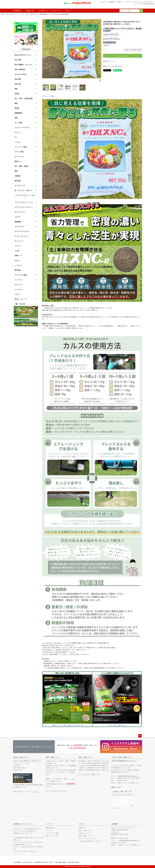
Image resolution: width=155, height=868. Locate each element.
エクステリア (19, 227)
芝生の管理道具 (20, 69)
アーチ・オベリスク (21, 236)
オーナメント (19, 241)
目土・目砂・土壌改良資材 (29, 14)
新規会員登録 (50, 828)
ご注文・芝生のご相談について (122, 757)
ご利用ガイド (120, 2)
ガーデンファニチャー (22, 231)
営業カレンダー (123, 783)
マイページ (56, 11)
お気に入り (43, 11)
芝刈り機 (18, 60)
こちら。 (37, 792)
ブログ (128, 2)
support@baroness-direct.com (127, 776)
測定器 (17, 108)
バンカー (18, 142)
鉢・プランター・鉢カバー (24, 190)
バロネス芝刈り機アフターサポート (90, 841)
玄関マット (18, 256)
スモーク (18, 294)
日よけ (17, 260)
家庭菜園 (18, 222)
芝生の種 (18, 79)
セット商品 (18, 123)
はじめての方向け (21, 74)
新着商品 (17, 11)
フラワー (18, 217)
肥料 (16, 89)
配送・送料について (53, 757)
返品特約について (109, 61)
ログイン (104, 2)
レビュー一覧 (139, 4)
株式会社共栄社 (150, 4)
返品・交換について (86, 757)
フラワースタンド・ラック (24, 202)
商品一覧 (30, 11)
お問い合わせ (28, 862)
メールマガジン (137, 2)
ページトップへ (140, 736)
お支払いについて (84, 833)
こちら (54, 791)
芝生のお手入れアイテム (13, 14)
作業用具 (18, 176)
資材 (16, 118)
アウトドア (18, 285)
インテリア (18, 280)
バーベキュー (19, 289)
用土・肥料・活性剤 (21, 166)
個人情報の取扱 (61, 862)
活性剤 (17, 94)
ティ (16, 137)
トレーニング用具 (21, 147)
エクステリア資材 (21, 275)
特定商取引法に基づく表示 (44, 862)
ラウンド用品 (19, 152)
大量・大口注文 (20, 304)
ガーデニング (19, 157)
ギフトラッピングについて (87, 839)
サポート (82, 824)
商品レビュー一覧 (52, 836)
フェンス (18, 246)
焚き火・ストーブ (21, 299)
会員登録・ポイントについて (23, 824)
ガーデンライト (20, 212)
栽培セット (18, 161)
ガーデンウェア (20, 186)
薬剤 (16, 103)
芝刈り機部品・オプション (24, 65)
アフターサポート (149, 2)
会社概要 (115, 824)
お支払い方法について (21, 757)
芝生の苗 (18, 84)
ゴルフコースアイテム (22, 128)
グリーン (18, 132)
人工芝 (17, 251)
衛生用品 (18, 270)
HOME (2, 14)
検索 (141, 11)
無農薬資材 (18, 113)
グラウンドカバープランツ (24, 207)
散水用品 (18, 181)
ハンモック (18, 265)
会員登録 (112, 2)
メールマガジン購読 (52, 833)
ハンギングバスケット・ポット (25, 196)
